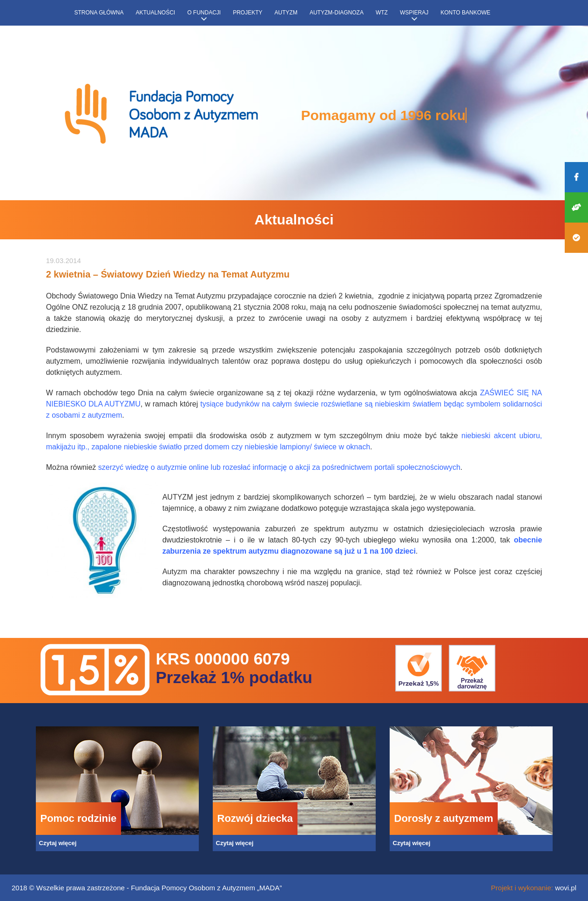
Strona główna (99, 13)
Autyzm (286, 13)
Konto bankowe (465, 13)
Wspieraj (414, 13)
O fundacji (204, 13)
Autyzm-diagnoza (337, 13)
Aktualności (156, 13)
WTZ (382, 13)
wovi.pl (566, 888)
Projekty (247, 13)
